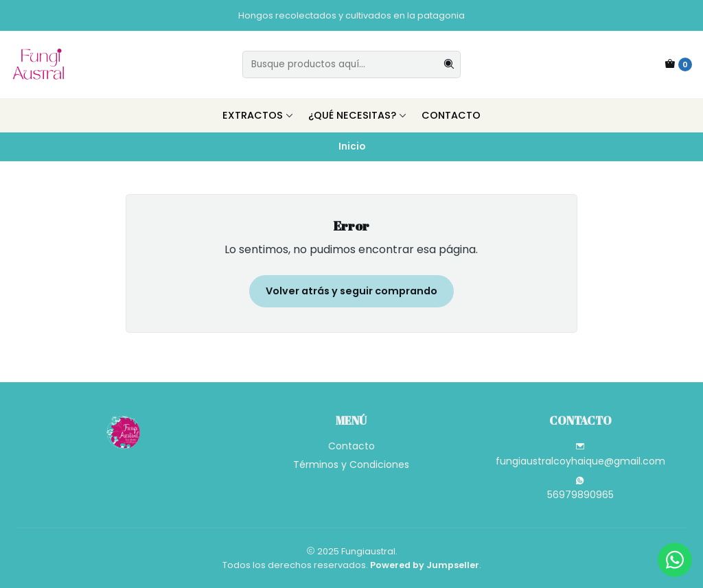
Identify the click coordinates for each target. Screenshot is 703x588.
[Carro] (678, 64)
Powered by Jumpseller (425, 565)
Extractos (258, 115)
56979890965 (580, 489)
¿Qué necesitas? (358, 115)
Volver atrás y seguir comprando (351, 291)
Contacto (451, 115)
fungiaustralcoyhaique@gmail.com (580, 455)
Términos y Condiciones (351, 464)
